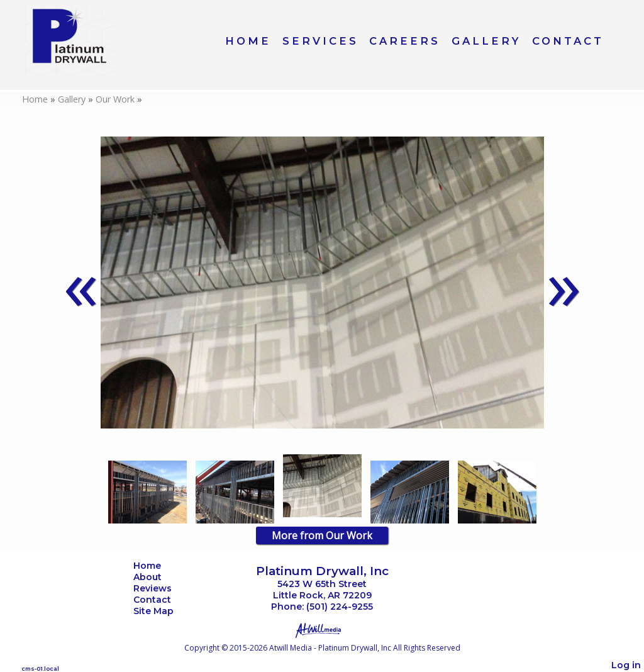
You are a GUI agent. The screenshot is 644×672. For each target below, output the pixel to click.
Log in (626, 665)
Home (248, 41)
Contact (568, 41)
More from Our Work (322, 535)
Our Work (116, 99)
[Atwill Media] (322, 630)
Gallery (486, 41)
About (157, 577)
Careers (405, 41)
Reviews (162, 588)
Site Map (163, 611)
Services (320, 41)
